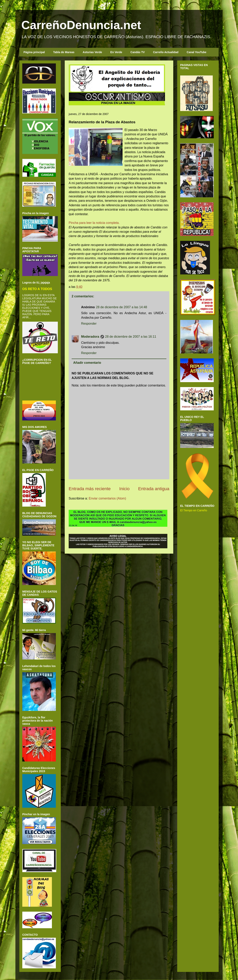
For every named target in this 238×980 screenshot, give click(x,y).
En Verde (116, 52)
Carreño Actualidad (166, 52)
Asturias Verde (92, 52)
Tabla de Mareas (64, 52)
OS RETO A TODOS (37, 289)
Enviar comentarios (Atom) (107, 498)
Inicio (124, 489)
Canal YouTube (197, 52)
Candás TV (138, 52)
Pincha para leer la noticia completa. (94, 223)
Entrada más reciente (90, 489)
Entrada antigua (154, 489)
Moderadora (90, 337)
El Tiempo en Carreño (194, 510)
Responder (89, 324)
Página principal (34, 52)
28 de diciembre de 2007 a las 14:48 (121, 307)
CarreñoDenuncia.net (81, 25)
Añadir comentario (87, 363)
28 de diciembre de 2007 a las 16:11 (131, 337)
